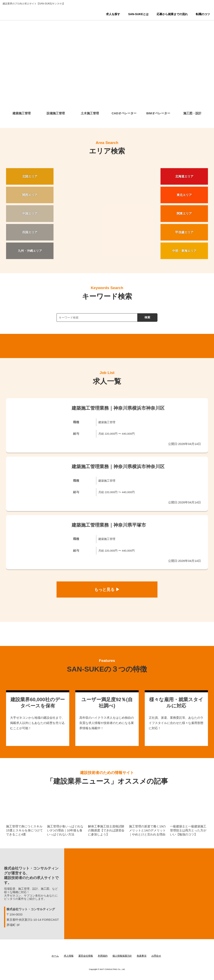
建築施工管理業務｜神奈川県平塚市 (109, 525)
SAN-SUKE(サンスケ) (31, 16)
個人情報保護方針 (122, 956)
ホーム (55, 956)
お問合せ (156, 956)
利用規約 (103, 956)
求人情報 (69, 956)
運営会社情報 (86, 956)
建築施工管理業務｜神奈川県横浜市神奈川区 (118, 408)
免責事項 (142, 956)
